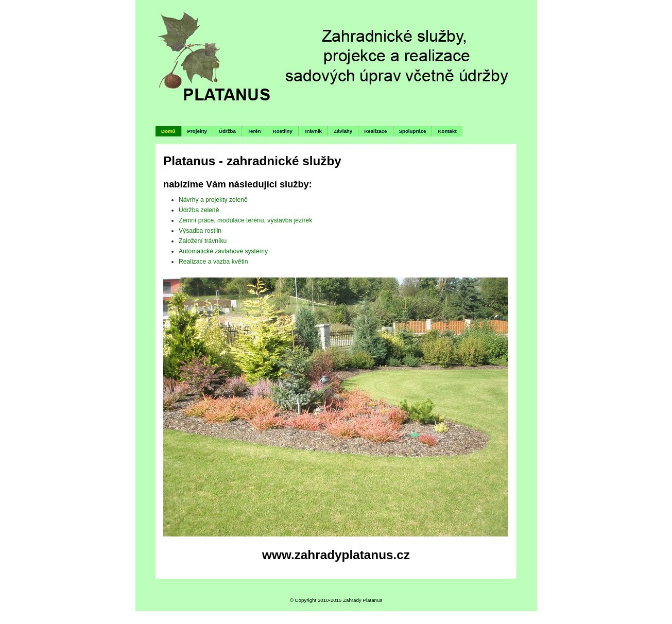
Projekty (197, 131)
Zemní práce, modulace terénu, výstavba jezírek (245, 220)
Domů (168, 131)
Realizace (375, 131)
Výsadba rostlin (200, 231)
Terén (254, 131)
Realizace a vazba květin (213, 262)
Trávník (313, 131)
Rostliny (283, 131)
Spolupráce (413, 131)
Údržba (227, 131)
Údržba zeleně (199, 210)
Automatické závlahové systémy (223, 251)
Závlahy (343, 131)
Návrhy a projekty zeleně (213, 200)
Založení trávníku (203, 241)
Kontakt (447, 131)
